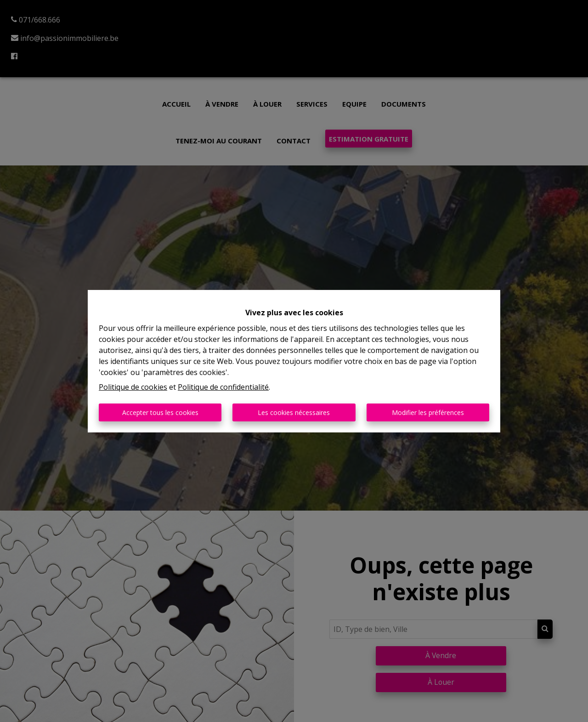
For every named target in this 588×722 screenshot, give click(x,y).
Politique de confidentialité (223, 387)
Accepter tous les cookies (160, 412)
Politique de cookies (133, 387)
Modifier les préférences (428, 412)
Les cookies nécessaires (294, 412)
